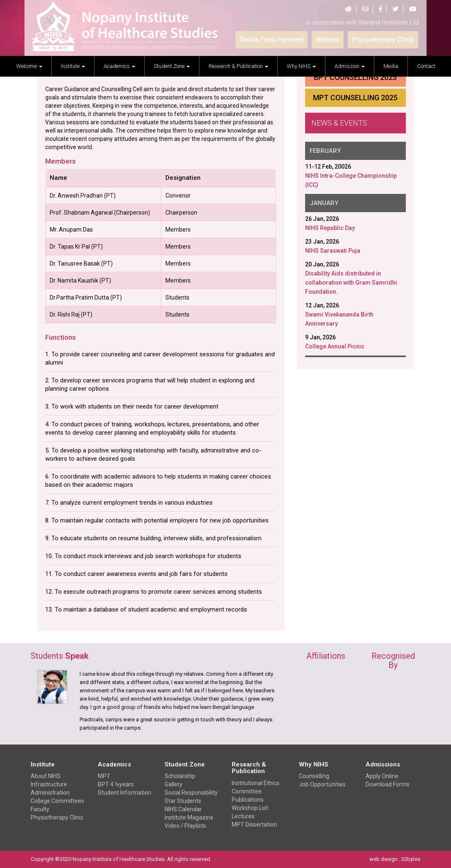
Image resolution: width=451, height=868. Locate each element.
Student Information (125, 793)
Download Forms (388, 784)
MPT (104, 776)
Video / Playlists (185, 826)
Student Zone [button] (172, 66)
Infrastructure (49, 784)
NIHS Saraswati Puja (333, 251)
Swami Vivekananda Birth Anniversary (339, 319)
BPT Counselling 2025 (355, 77)
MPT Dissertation (254, 824)
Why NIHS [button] (301, 66)
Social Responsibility (191, 793)
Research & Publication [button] (238, 66)
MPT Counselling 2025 (355, 98)
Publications (248, 800)
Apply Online (382, 776)
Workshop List (250, 808)
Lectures (243, 816)
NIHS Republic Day (330, 228)
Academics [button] (119, 66)
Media (391, 66)
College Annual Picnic (335, 346)
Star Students (183, 801)
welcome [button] (29, 66)
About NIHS (46, 776)
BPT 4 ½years (116, 784)
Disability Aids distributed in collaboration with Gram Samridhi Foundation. (351, 283)
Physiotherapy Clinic (57, 817)
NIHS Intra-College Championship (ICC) (351, 180)
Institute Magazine (189, 817)
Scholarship (180, 776)
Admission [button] (350, 66)
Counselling (314, 776)
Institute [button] (73, 66)
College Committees (57, 801)
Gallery (173, 784)
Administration (50, 793)
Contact (426, 66)
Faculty (40, 809)
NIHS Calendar (183, 809)
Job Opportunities (322, 784)
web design (383, 859)
